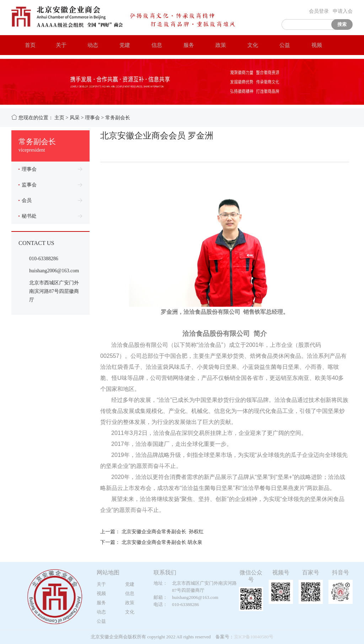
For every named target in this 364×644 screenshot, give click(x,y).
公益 (281, 45)
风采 (75, 118)
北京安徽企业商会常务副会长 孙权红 (163, 532)
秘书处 (28, 216)
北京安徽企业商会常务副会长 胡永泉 (162, 542)
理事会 (92, 118)
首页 (27, 45)
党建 (121, 45)
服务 (185, 45)
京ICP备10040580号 (254, 637)
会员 (25, 200)
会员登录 (319, 11)
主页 (59, 118)
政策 (217, 45)
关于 (58, 45)
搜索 (342, 24)
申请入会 (343, 11)
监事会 (28, 185)
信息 (153, 45)
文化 (249, 45)
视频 (313, 45)
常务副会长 (118, 118)
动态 (89, 45)
